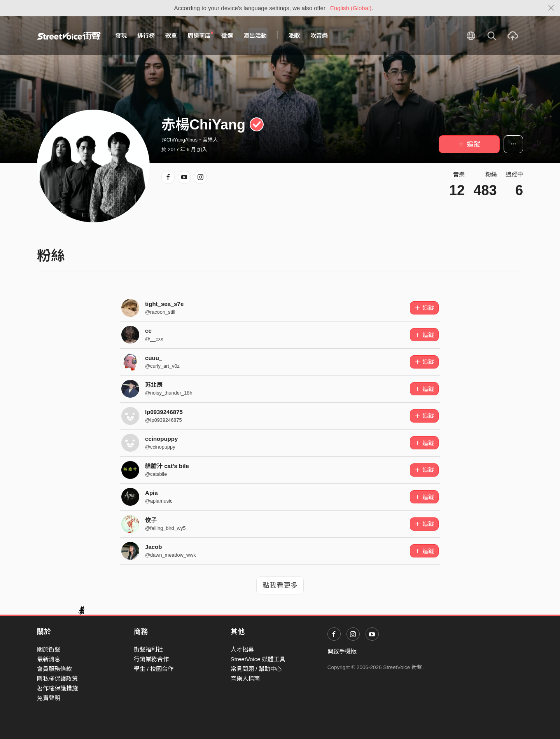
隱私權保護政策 (57, 679)
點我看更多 (280, 585)
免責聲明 (49, 698)
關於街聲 (49, 649)
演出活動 (255, 36)
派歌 (294, 36)
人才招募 (242, 649)
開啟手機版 (342, 651)
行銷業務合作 (151, 659)
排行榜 (146, 36)
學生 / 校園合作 (154, 669)
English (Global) (351, 8)
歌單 (171, 36)
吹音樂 (319, 36)
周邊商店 (200, 35)
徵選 (227, 36)
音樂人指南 (245, 679)
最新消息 (49, 659)
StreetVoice (69, 36)
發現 (121, 36)
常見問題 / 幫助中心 (256, 669)
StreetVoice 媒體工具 (258, 659)
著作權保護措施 (57, 688)
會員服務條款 (54, 669)
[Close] (551, 8)
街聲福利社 (148, 649)
